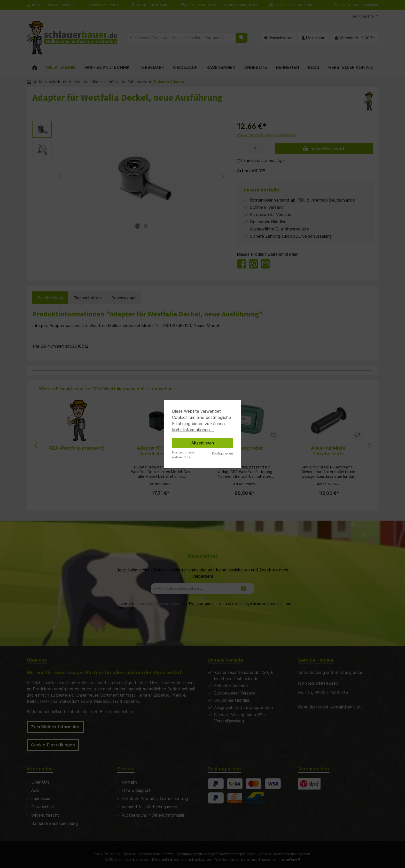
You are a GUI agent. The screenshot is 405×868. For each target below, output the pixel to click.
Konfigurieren (223, 453)
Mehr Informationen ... (193, 430)
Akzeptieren (203, 443)
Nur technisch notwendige (183, 455)
